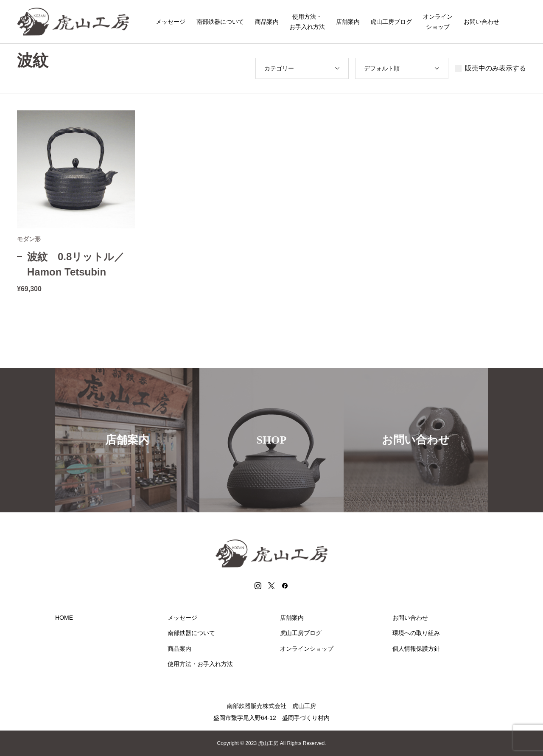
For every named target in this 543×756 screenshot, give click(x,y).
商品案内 (267, 22)
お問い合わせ (481, 22)
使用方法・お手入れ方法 (307, 22)
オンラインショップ (438, 22)
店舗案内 (348, 22)
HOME (64, 618)
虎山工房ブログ (391, 22)
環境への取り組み (416, 633)
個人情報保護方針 (416, 649)
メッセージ (171, 22)
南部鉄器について (220, 22)
